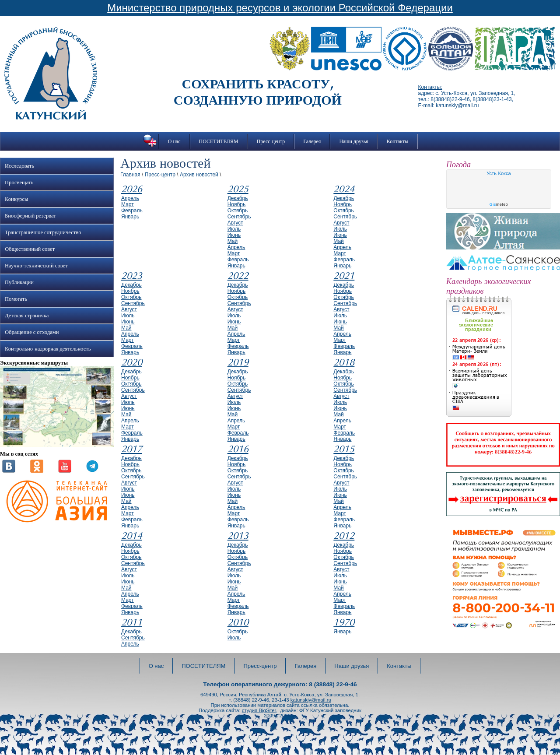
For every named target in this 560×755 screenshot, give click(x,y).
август (235, 223)
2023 (132, 276)
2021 (344, 276)
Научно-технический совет (36, 266)
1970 (344, 622)
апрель (130, 198)
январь (130, 217)
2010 (238, 622)
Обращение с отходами (32, 332)
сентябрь (239, 217)
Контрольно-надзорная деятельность (48, 349)
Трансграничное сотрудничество (43, 232)
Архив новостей (199, 175)
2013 (238, 536)
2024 (344, 189)
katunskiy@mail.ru (311, 700)
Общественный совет (30, 249)
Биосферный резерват (30, 216)
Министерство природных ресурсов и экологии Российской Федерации (280, 8)
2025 (238, 189)
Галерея (312, 141)
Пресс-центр (271, 141)
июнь (234, 235)
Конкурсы (16, 199)
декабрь (238, 198)
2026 (132, 189)
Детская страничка (27, 316)
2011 (132, 622)
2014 (132, 536)
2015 (344, 449)
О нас (174, 141)
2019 (238, 362)
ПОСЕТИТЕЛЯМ (219, 141)
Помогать (16, 299)
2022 (238, 276)
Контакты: (430, 87)
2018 (344, 362)
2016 (238, 449)
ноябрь (237, 204)
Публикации (19, 282)
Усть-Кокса (499, 173)
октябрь (238, 211)
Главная (130, 175)
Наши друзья (353, 141)
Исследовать (19, 166)
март (128, 204)
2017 (132, 449)
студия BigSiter (259, 710)
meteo (499, 204)
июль (234, 229)
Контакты (398, 141)
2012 (344, 536)
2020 (132, 362)
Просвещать (19, 183)
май (233, 241)
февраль (132, 211)
